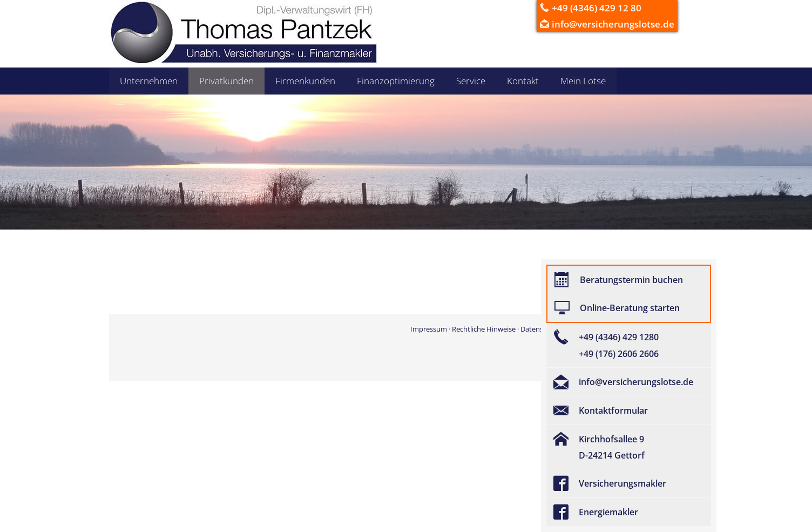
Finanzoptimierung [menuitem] (396, 81)
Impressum (429, 329)
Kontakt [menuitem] (523, 81)
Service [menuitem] (471, 81)
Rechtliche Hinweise (484, 329)
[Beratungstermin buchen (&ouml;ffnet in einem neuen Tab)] (629, 280)
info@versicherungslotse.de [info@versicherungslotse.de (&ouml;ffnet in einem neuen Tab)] (613, 24)
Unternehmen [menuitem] (149, 81)
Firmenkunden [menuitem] (305, 81)
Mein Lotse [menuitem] (583, 81)
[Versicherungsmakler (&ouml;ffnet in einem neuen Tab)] (629, 483)
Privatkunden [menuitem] (226, 81)
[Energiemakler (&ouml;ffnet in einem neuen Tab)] (629, 512)
